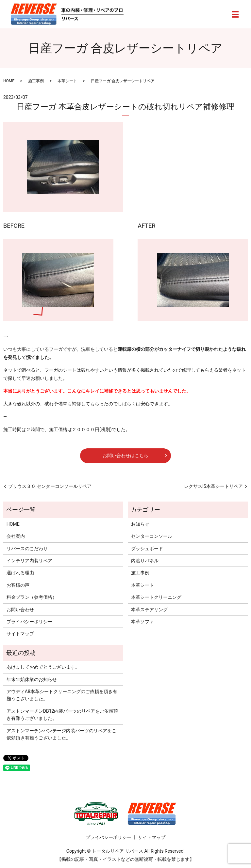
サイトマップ (20, 634)
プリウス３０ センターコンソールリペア (50, 486)
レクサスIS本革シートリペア (213, 486)
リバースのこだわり (27, 549)
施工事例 (36, 81)
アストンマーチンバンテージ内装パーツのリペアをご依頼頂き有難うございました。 (61, 734)
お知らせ (140, 524)
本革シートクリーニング (156, 597)
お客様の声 (18, 585)
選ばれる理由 (20, 573)
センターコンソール (152, 536)
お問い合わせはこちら (125, 456)
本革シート (67, 81)
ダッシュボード (147, 549)
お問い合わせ (20, 610)
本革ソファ (142, 622)
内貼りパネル (145, 561)
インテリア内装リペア (29, 561)
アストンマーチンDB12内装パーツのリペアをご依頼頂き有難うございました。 (62, 715)
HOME (9, 81)
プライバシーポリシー (29, 622)
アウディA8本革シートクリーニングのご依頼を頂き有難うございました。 (62, 695)
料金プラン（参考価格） (32, 597)
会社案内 (16, 536)
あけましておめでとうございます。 (43, 667)
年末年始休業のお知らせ (32, 679)
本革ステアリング (149, 610)
